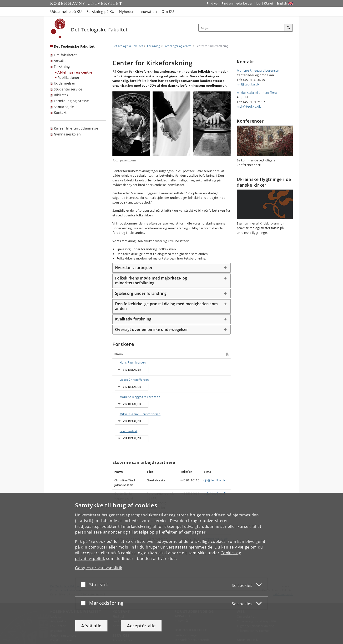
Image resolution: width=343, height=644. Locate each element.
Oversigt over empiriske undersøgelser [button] (151, 329)
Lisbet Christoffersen (125, 377)
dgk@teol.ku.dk (215, 471)
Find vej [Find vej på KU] (212, 3)
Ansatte (60, 61)
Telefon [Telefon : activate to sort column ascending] (194, 354)
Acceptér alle (141, 626)
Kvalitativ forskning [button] (133, 319)
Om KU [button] (168, 11)
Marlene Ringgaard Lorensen (122, 392)
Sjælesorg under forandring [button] (141, 293)
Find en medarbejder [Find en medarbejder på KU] (237, 3)
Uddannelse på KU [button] (66, 11)
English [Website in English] (282, 3)
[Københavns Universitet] (58, 28)
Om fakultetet (65, 55)
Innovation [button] (148, 11)
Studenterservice (68, 89)
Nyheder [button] (126, 11)
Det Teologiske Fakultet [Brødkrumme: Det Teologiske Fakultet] (128, 46)
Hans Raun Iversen (122, 365)
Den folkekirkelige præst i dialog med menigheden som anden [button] (166, 306)
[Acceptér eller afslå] (84, 584)
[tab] (171, 268)
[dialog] (171, 568)
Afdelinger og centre (75, 72)
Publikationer (68, 77)
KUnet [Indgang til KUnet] (269, 3)
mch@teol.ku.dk (249, 106)
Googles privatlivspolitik (99, 568)
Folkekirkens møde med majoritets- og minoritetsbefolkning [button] (151, 280)
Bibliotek (61, 95)
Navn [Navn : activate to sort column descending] (119, 354)
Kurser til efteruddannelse (76, 128)
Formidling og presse (71, 101)
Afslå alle (91, 626)
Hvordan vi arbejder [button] (134, 268)
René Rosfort (124, 417)
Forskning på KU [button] (101, 11)
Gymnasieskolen (67, 134)
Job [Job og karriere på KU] (258, 3)
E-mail (223, 362)
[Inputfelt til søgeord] (242, 28)
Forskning (62, 67)
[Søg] (288, 28)
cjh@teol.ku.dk (214, 458)
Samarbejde (64, 107)
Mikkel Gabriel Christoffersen (125, 407)
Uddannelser (65, 83)
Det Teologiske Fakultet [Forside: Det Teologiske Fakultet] (74, 46)
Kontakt (60, 112)
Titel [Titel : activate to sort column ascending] (148, 354)
